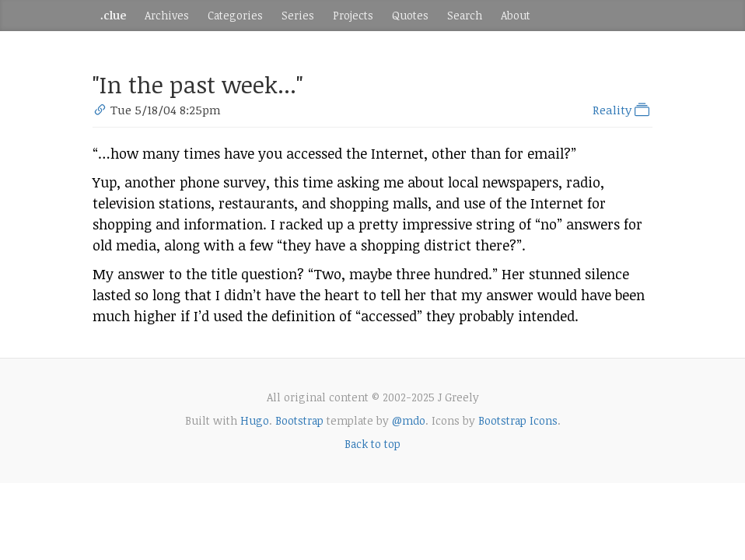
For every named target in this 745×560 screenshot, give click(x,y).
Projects (353, 15)
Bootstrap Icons (518, 420)
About (516, 15)
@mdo (409, 420)
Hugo (255, 420)
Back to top (372, 444)
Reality (623, 110)
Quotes (410, 15)
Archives (167, 15)
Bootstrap (299, 420)
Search (465, 15)
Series (298, 15)
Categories (235, 15)
